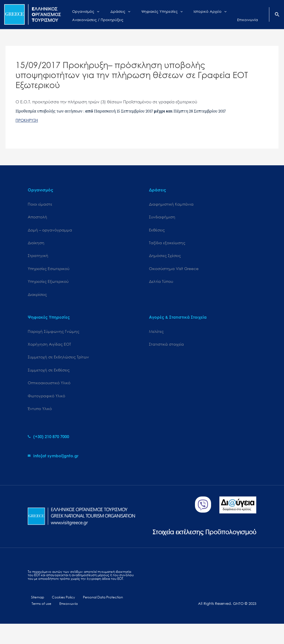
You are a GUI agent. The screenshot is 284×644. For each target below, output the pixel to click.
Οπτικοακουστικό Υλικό (49, 388)
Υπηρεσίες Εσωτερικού (49, 271)
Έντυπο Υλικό (40, 414)
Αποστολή (37, 218)
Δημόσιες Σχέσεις (165, 257)
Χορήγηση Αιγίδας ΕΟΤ (49, 348)
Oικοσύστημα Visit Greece (174, 271)
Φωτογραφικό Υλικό (46, 401)
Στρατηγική (38, 257)
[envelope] (53, 461)
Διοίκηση (36, 244)
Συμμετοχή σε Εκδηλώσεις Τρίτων (58, 361)
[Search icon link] (277, 15)
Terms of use (40, 624)
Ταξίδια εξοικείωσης (167, 244)
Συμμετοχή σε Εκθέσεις (49, 374)
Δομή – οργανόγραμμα (50, 231)
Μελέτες (156, 335)
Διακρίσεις (37, 297)
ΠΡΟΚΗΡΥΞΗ (28, 120)
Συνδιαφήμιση (162, 218)
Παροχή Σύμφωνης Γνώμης (54, 335)
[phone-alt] (48, 442)
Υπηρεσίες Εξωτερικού (48, 284)
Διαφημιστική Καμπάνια (171, 204)
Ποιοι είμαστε (40, 204)
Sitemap (35, 617)
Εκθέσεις (157, 231)
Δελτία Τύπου (161, 284)
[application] (93, 10)
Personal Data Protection (97, 617)
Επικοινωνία (65, 624)
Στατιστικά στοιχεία (166, 348)
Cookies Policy (59, 617)
